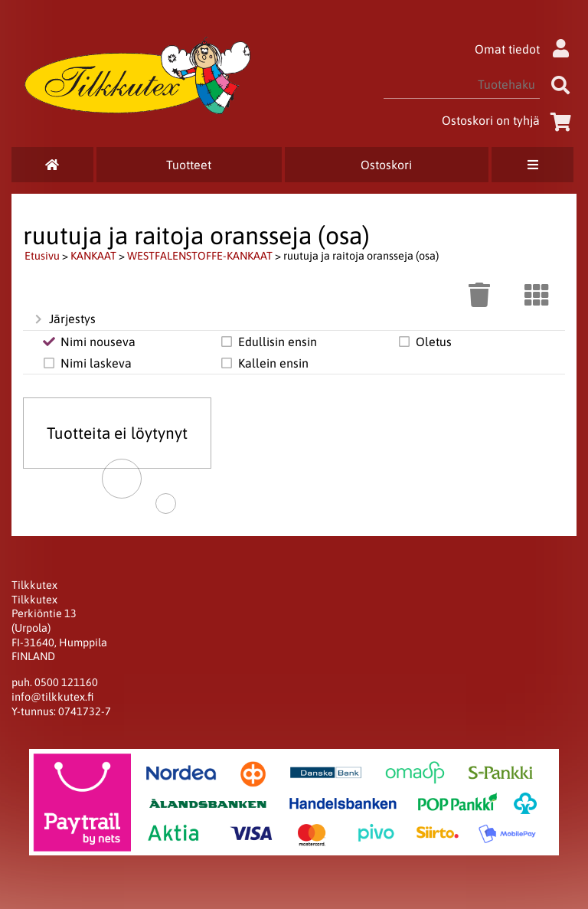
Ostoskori (386, 165)
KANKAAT (93, 256)
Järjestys (64, 319)
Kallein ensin (264, 363)
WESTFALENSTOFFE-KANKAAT (200, 256)
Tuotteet (189, 165)
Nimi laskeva (87, 363)
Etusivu (42, 256)
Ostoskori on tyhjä (509, 120)
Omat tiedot (526, 49)
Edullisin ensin (268, 342)
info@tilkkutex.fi (52, 697)
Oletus (424, 342)
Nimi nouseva (88, 342)
